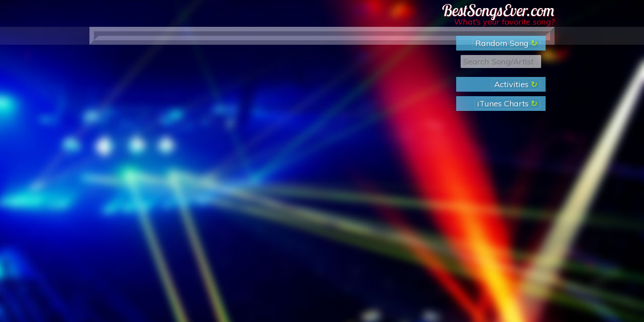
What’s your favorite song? (504, 22)
